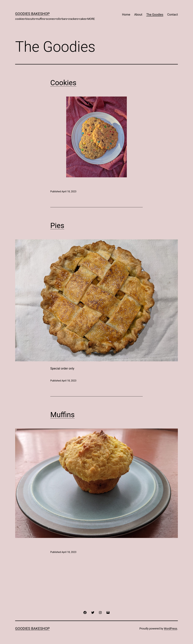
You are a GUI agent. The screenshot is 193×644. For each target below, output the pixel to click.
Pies (57, 226)
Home (126, 15)
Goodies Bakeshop (32, 14)
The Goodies (155, 15)
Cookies (63, 83)
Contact (173, 15)
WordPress (171, 628)
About (138, 15)
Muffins (62, 415)
